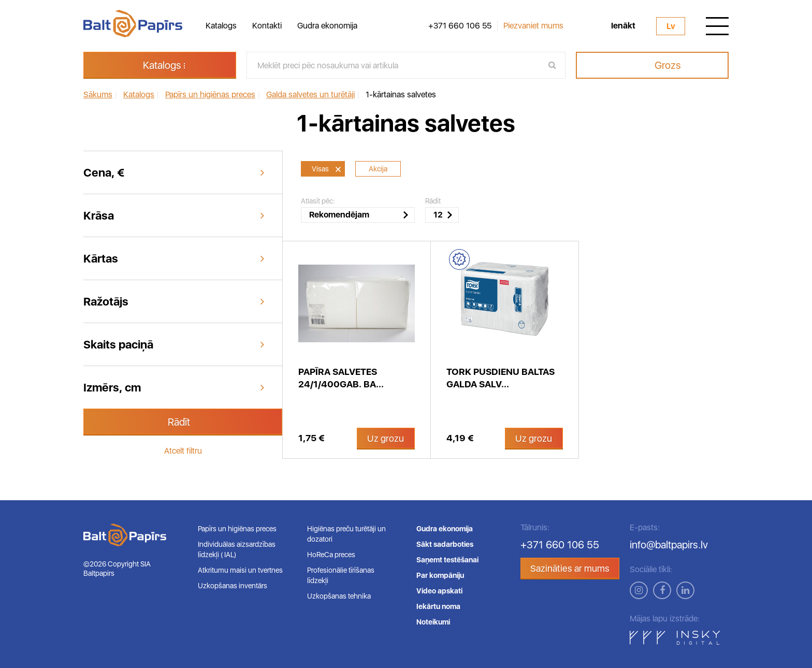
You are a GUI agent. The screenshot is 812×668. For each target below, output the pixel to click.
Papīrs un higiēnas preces (237, 529)
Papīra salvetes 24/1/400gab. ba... (341, 378)
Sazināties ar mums (570, 568)
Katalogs (221, 26)
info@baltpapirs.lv (669, 545)
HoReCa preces (331, 555)
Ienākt (623, 26)
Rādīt (179, 422)
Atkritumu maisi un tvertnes (240, 570)
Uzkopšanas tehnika (339, 596)
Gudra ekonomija (327, 26)
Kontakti (267, 26)
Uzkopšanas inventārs (233, 586)
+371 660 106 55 (460, 26)
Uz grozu (386, 438)
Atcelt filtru (183, 451)
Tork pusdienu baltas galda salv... (501, 378)
